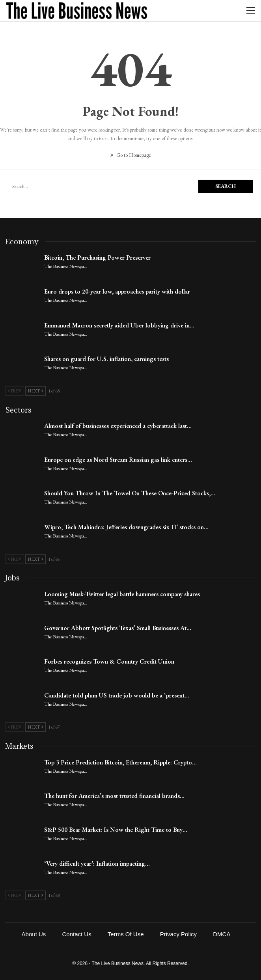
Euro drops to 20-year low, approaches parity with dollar (117, 291)
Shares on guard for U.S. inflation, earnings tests (106, 359)
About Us (34, 934)
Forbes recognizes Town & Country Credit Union (109, 661)
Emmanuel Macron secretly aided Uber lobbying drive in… (119, 325)
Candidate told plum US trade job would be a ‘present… (117, 695)
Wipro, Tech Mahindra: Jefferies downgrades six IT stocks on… (126, 527)
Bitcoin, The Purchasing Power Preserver (97, 258)
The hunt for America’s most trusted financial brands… (114, 796)
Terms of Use (126, 934)
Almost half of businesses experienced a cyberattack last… (118, 426)
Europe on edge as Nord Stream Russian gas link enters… (118, 460)
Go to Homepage (131, 155)
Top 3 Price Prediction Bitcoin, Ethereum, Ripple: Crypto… (120, 762)
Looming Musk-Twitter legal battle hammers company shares (122, 594)
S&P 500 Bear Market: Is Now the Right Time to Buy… (116, 830)
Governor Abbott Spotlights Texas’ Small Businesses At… (118, 628)
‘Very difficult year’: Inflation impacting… (97, 864)
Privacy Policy (178, 934)
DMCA (222, 934)
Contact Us (76, 934)
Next (35, 391)
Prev (15, 391)
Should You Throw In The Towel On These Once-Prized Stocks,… (130, 493)
